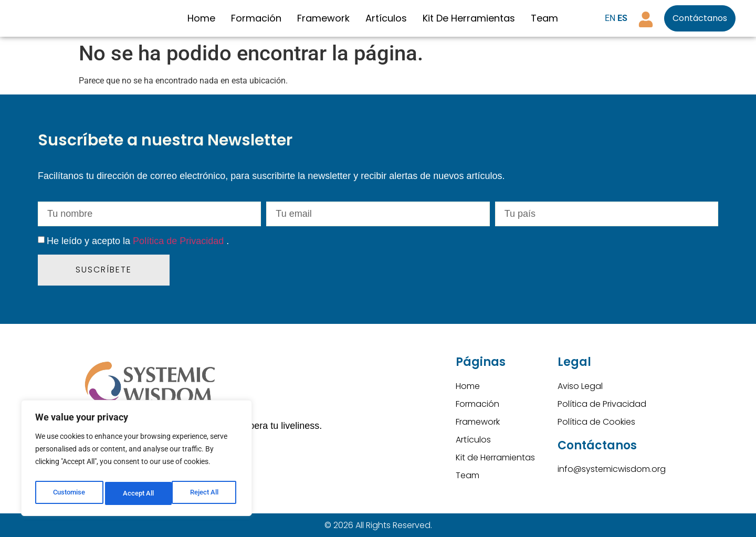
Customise (69, 493)
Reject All (138, 493)
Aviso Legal (580, 386)
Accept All (206, 493)
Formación (256, 18)
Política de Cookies (596, 422)
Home (201, 18)
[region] (136, 461)
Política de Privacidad (180, 241)
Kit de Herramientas (469, 18)
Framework (323, 18)
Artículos (386, 18)
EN (610, 18)
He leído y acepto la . (138, 241)
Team (544, 18)
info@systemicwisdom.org (612, 469)
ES (622, 18)
